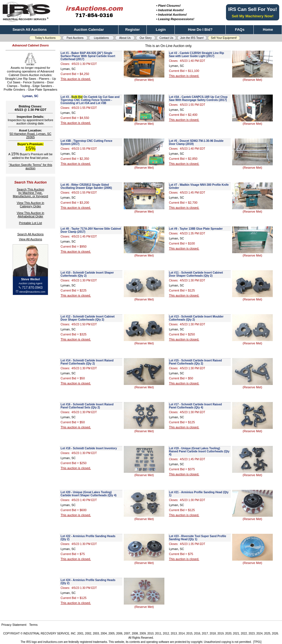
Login (161, 30)
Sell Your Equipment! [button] (224, 38)
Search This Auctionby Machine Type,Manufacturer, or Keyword (31, 193)
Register (132, 30)
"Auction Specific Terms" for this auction (30, 166)
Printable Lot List (31, 223)
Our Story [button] (146, 38)
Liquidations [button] (101, 38)
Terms (33, 625)
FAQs (240, 30)
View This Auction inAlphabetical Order (31, 215)
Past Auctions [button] (75, 38)
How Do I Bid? (200, 30)
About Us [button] (125, 38)
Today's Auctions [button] (45, 38)
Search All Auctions (30, 30)
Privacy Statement (14, 625)
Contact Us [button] (166, 38)
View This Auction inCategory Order (31, 205)
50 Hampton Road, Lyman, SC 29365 (30, 135)
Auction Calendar (89, 30)
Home (268, 30)
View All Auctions (30, 239)
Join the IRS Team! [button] (192, 38)
